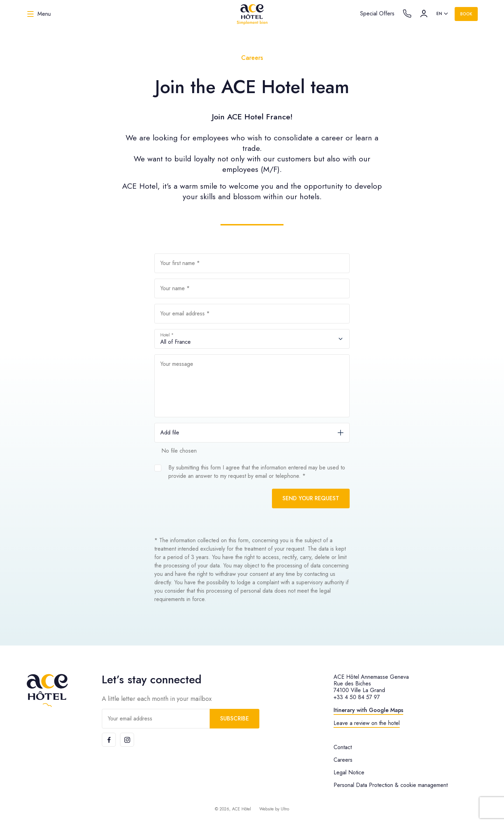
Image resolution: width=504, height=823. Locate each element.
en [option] (439, 14)
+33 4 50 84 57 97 (357, 697)
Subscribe (234, 719)
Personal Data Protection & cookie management (391, 785)
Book (466, 14)
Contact (343, 747)
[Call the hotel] (407, 14)
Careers (343, 760)
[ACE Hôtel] (252, 14)
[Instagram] (127, 740)
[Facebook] (109, 740)
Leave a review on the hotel (367, 723)
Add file (170, 433)
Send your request (311, 498)
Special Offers (377, 13)
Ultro (285, 809)
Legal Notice (349, 772)
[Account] (424, 14)
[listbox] (443, 14)
